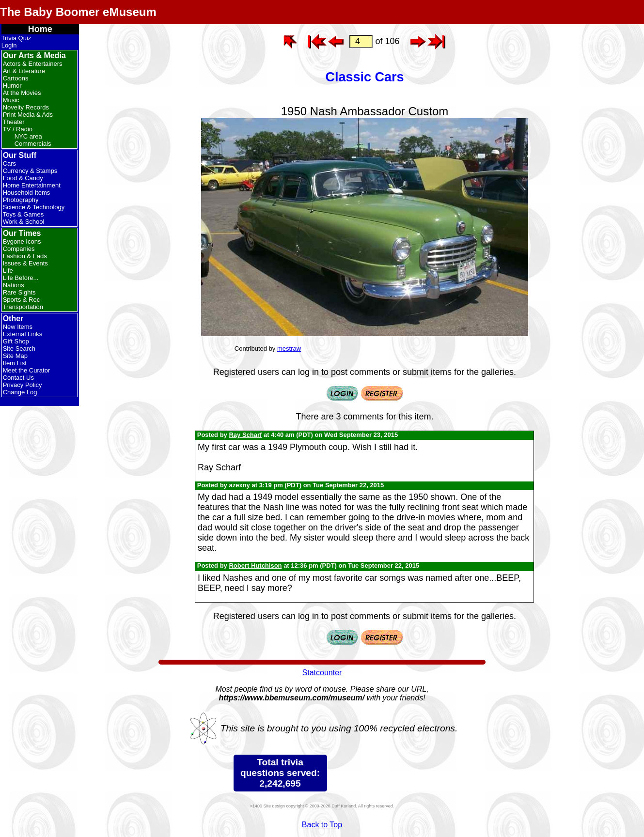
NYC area (28, 136)
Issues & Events (25, 263)
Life (8, 271)
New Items (18, 327)
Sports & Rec (22, 300)
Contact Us (18, 378)
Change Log (20, 392)
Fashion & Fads (25, 256)
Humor (12, 85)
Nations (14, 285)
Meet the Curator (27, 370)
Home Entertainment (32, 185)
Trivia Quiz (16, 38)
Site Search (19, 349)
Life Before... (21, 278)
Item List (15, 363)
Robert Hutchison (255, 566)
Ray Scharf (245, 435)
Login (9, 45)
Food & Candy (23, 178)
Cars (9, 163)
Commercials (33, 144)
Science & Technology (34, 207)
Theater (14, 122)
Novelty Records (26, 107)
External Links (23, 334)
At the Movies (22, 93)
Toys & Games (24, 214)
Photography (21, 200)
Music (11, 100)
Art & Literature (24, 71)
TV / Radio (18, 129)
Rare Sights (19, 292)
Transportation (23, 307)
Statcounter (322, 673)
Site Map (15, 356)
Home (40, 29)
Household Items (27, 193)
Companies (19, 249)
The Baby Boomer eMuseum (78, 12)
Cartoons (16, 78)
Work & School (24, 222)
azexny (239, 485)
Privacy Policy (23, 385)
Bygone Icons (22, 241)
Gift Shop (16, 341)
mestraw (289, 349)
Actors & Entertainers (33, 64)
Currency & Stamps (30, 171)
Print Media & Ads (28, 115)
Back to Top (322, 825)
